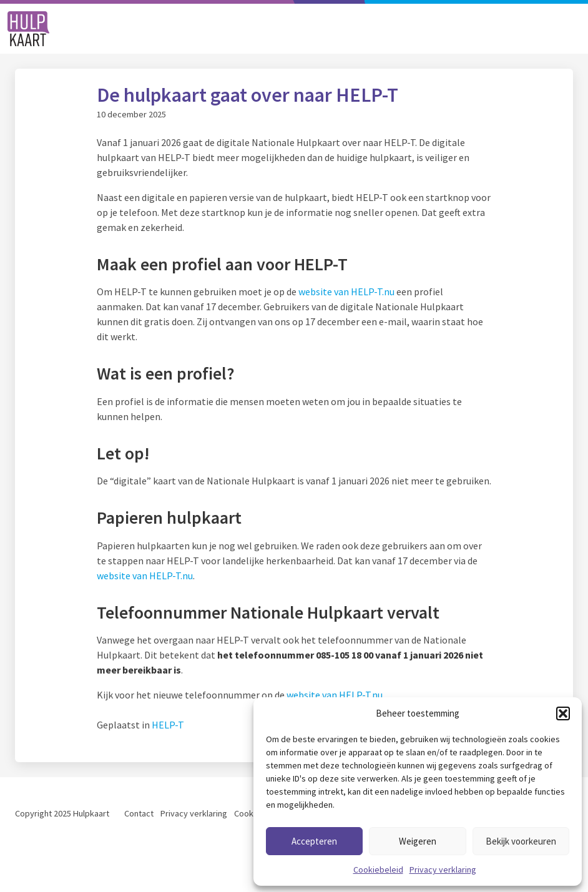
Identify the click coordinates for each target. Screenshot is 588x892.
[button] (563, 713)
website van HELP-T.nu (346, 292)
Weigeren (418, 841)
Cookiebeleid (378, 870)
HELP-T (168, 725)
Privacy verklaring (443, 870)
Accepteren (314, 841)
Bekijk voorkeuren (521, 841)
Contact (139, 813)
